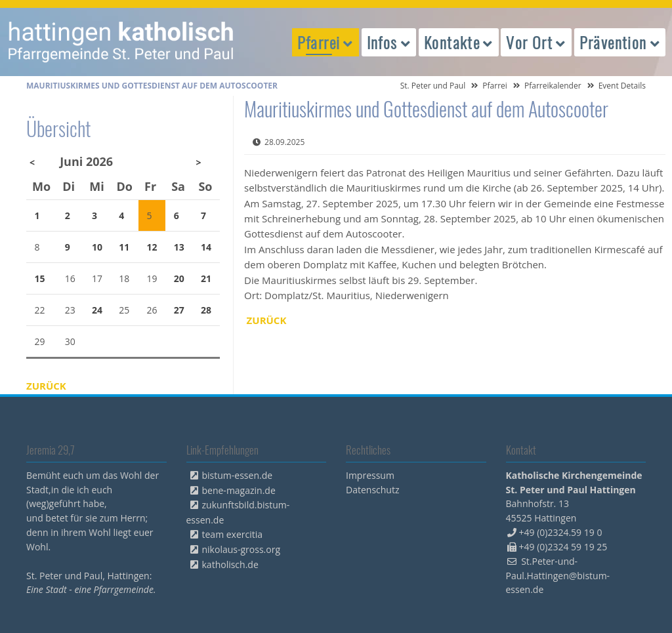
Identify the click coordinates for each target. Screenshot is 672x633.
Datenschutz (372, 490)
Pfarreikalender (553, 86)
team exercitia (233, 534)
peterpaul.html (121, 42)
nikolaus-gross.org (241, 549)
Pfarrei (495, 86)
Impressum (370, 475)
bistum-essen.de (238, 475)
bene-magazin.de (239, 490)
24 (97, 310)
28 (206, 310)
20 (179, 278)
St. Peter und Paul (433, 86)
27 (179, 310)
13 (179, 247)
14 (206, 247)
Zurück (267, 320)
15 (40, 278)
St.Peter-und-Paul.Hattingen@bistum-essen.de (558, 576)
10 (97, 247)
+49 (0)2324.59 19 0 (561, 532)
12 (152, 247)
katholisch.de (230, 564)
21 (206, 278)
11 (124, 247)
